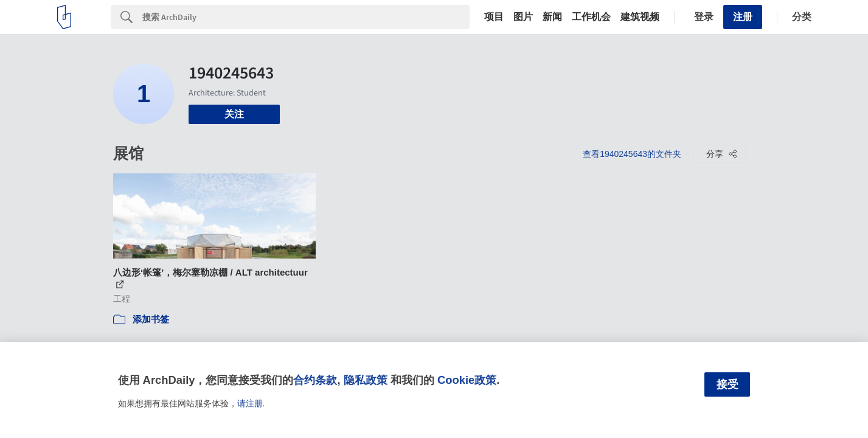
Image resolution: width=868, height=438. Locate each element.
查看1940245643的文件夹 (632, 154)
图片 (523, 17)
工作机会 (591, 17)
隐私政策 (366, 380)
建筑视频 (640, 17)
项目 (494, 17)
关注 (234, 114)
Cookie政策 (467, 380)
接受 (727, 384)
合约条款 (315, 380)
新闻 (552, 17)
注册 (743, 17)
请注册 (250, 403)
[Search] (306, 17)
